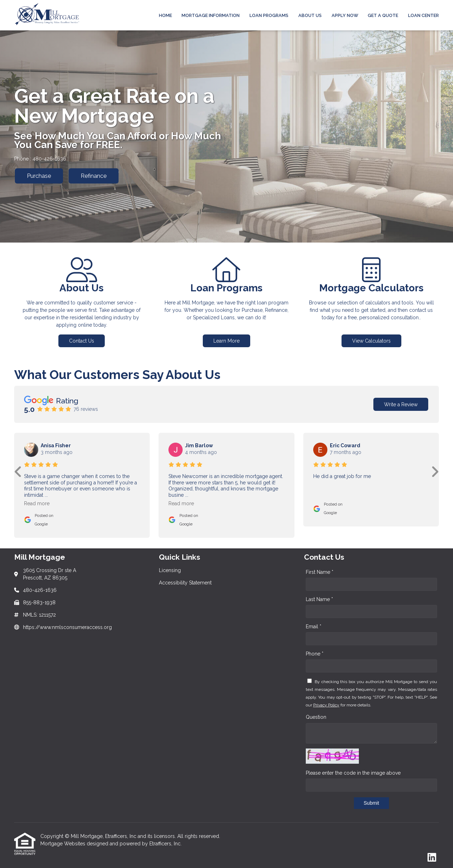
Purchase (39, 176)
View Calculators (371, 341)
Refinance (94, 176)
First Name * (320, 572)
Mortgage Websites (64, 844)
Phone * (315, 654)
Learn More (226, 341)
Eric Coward (345, 445)
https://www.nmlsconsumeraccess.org (67, 627)
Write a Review (401, 404)
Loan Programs (269, 15)
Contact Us (82, 341)
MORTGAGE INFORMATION (211, 15)
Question (316, 717)
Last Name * (319, 599)
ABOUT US (310, 15)
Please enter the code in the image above (353, 773)
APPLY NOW (345, 15)
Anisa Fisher (56, 445)
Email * (314, 627)
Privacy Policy (326, 705)
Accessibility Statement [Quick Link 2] (185, 583)
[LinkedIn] (432, 858)
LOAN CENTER (423, 15)
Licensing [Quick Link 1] (170, 570)
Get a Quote (383, 15)
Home (165, 15)
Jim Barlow (199, 445)
